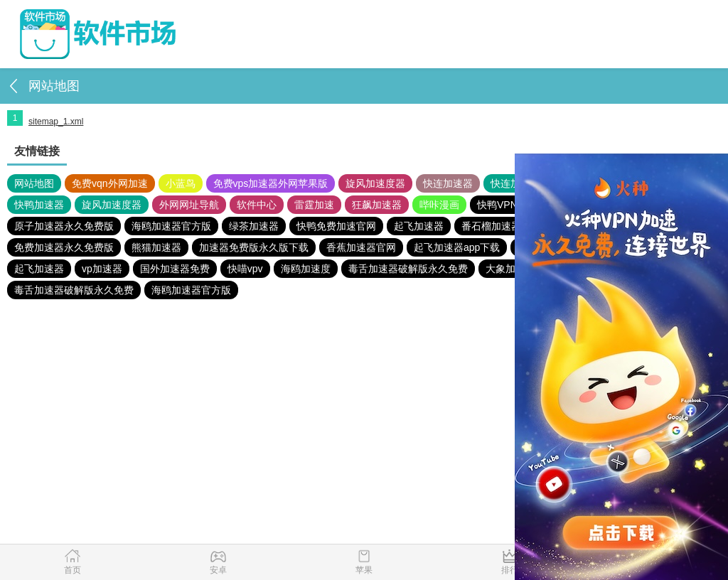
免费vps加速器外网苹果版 (271, 183)
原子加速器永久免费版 (64, 226)
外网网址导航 (189, 205)
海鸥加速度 (306, 269)
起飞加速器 (419, 226)
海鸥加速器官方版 (171, 226)
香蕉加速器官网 (361, 247)
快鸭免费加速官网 (336, 226)
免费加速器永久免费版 (64, 247)
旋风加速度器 (375, 183)
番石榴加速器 (491, 226)
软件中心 (257, 205)
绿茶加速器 (254, 226)
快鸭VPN (497, 205)
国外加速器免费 (175, 269)
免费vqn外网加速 (110, 183)
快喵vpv (245, 269)
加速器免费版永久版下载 (254, 247)
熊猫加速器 (156, 247)
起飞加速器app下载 (457, 247)
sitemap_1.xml (56, 122)
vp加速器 (102, 269)
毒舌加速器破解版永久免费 (408, 269)
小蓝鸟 (181, 183)
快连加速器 (448, 183)
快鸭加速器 (39, 205)
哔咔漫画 (439, 205)
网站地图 (34, 183)
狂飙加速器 (377, 205)
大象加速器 (510, 269)
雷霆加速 (314, 205)
